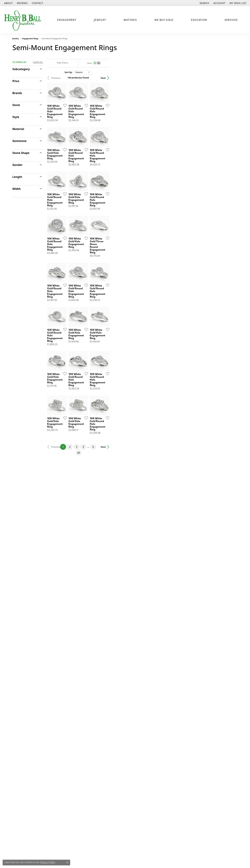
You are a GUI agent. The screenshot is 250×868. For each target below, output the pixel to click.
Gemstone (20, 141)
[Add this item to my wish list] (107, 148)
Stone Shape (21, 153)
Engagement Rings (30, 39)
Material (18, 129)
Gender (17, 165)
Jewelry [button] (100, 20)
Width (17, 189)
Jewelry (16, 39)
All (161, 701)
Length (17, 177)
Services (231, 20)
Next (232, 78)
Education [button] (199, 20)
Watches (130, 20)
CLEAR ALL (38, 62)
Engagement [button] (67, 20)
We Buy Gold (164, 20)
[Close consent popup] (67, 862)
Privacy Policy (47, 862)
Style (16, 117)
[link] (8, 3)
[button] (204, 3)
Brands (17, 93)
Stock (16, 105)
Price (16, 81)
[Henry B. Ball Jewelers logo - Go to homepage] (23, 20)
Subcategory (21, 69)
